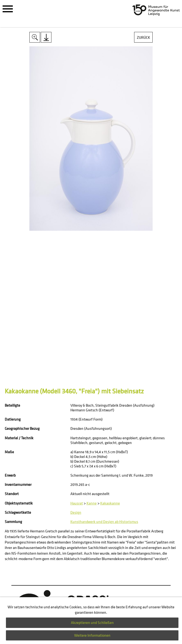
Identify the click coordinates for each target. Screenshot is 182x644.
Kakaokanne (110, 503)
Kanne (92, 503)
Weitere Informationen (92, 635)
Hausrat (77, 503)
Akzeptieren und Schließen (92, 622)
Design (76, 512)
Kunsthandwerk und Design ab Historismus (104, 522)
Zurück (143, 37)
